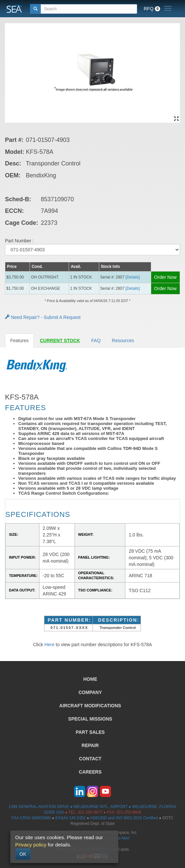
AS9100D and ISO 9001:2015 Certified (124, 818)
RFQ (152, 9)
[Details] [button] (133, 277)
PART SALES (90, 732)
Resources (123, 341)
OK (23, 854)
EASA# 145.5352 (70, 818)
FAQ (96, 341)
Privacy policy (31, 845)
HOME (90, 679)
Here (49, 645)
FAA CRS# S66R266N (31, 818)
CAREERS (90, 772)
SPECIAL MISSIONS (90, 719)
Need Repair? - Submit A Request (43, 317)
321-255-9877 (90, 812)
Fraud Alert (120, 838)
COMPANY (90, 692)
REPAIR (90, 745)
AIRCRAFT (90, 706)
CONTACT (90, 759)
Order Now (165, 277)
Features (19, 341)
